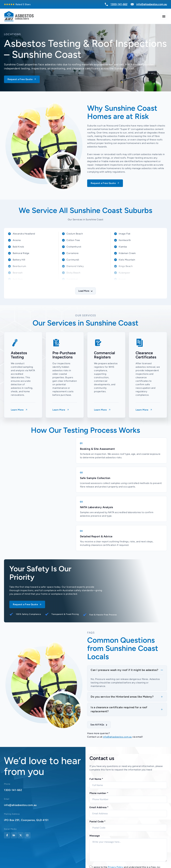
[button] (85, 291)
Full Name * (96, 779)
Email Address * (99, 807)
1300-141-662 (13, 790)
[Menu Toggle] (164, 16)
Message (95, 836)
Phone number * (99, 793)
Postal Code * (98, 822)
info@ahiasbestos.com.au (117, 737)
